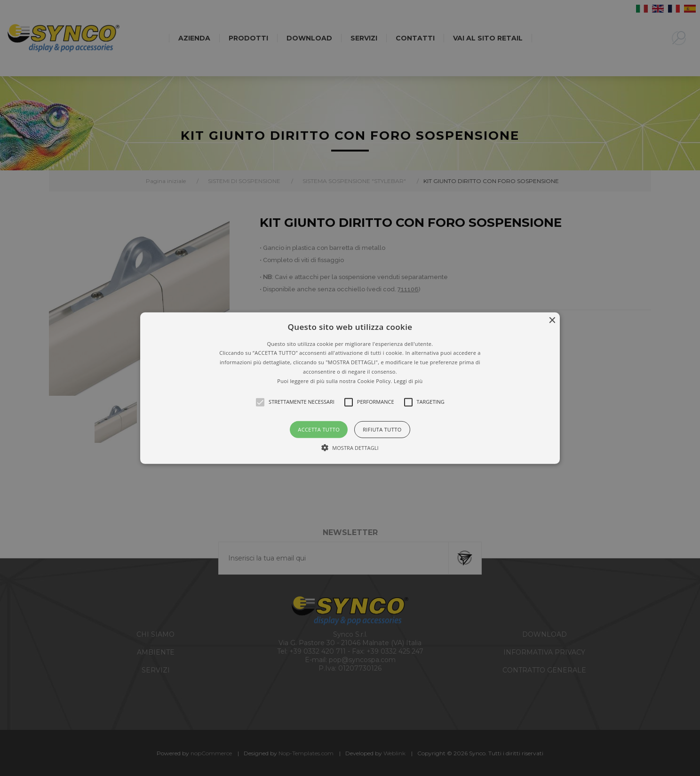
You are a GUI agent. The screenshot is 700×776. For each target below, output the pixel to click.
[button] (350, 388)
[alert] (350, 388)
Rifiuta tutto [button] (382, 429)
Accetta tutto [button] (319, 429)
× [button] (552, 320)
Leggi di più (408, 381)
